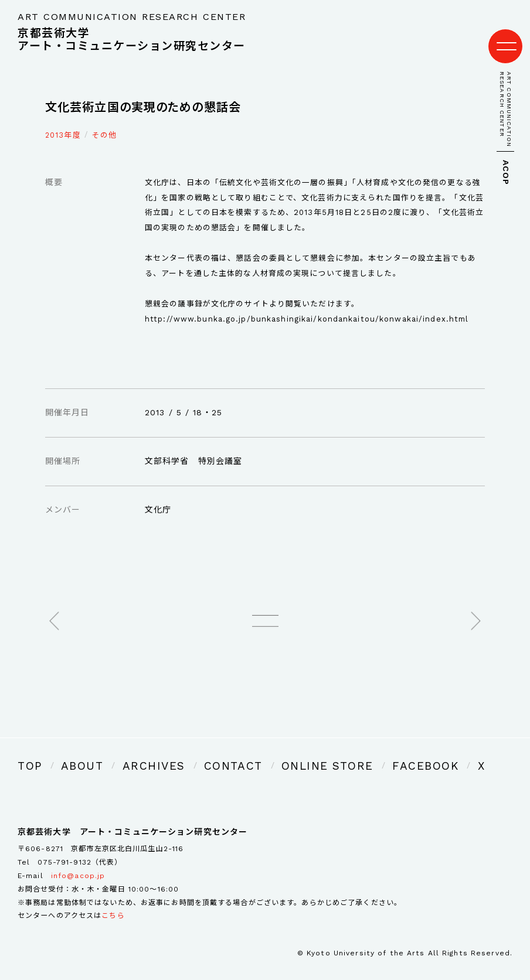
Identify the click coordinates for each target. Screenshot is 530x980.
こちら (113, 899)
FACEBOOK (344, 752)
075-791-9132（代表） (80, 845)
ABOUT (72, 752)
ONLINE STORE (266, 752)
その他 (104, 123)
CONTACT (192, 752)
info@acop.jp (78, 859)
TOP (27, 752)
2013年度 (63, 123)
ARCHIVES (128, 752)
